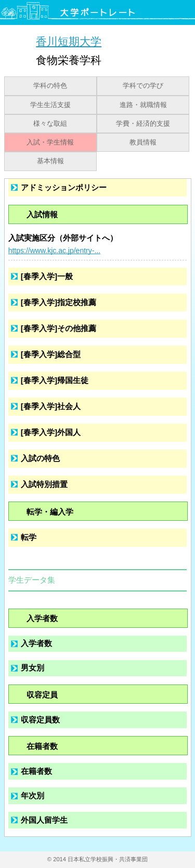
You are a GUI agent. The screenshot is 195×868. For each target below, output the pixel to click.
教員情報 (143, 142)
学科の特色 (50, 86)
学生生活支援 (50, 105)
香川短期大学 (69, 41)
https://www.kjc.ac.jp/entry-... (54, 251)
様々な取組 (50, 124)
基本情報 (50, 161)
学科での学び (143, 86)
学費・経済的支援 (143, 124)
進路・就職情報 (143, 105)
